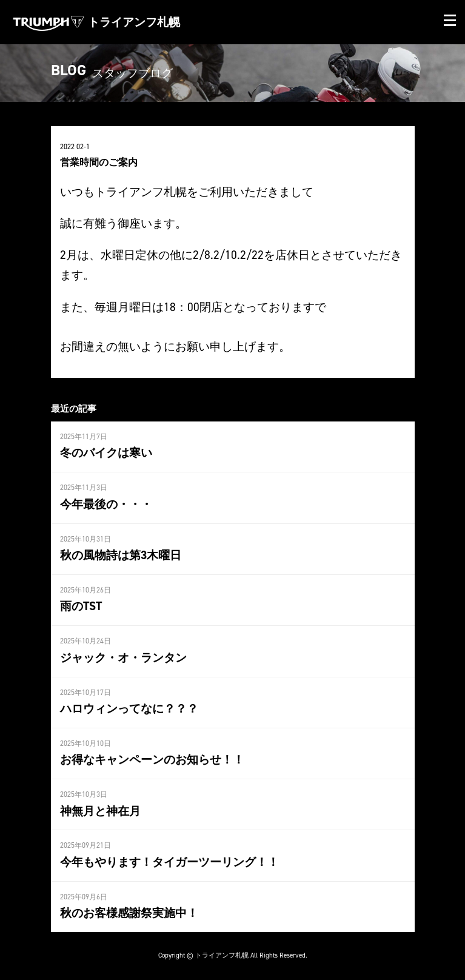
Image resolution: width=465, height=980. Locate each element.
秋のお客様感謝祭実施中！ (129, 913)
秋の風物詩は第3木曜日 (121, 555)
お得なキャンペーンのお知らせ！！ (152, 759)
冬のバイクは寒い (106, 452)
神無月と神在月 (100, 811)
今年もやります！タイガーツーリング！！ (169, 862)
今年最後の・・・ (106, 504)
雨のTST (81, 606)
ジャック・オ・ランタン (123, 657)
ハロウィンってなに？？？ (129, 708)
